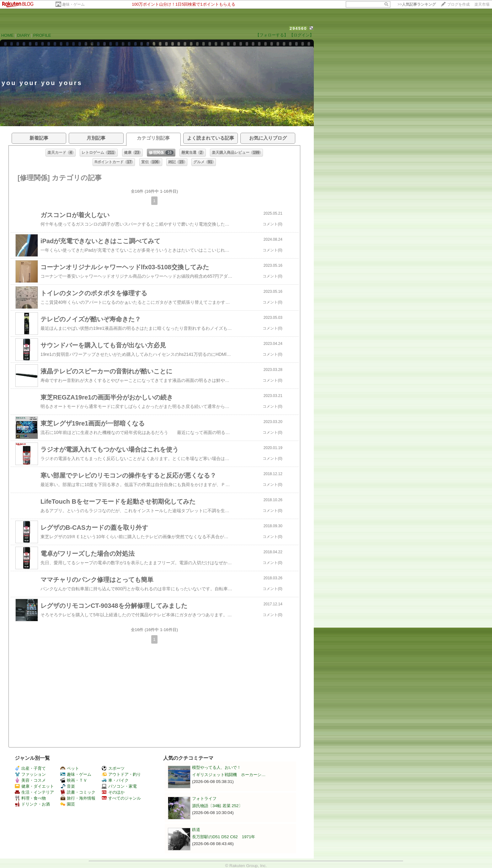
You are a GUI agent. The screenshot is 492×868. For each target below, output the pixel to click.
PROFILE (42, 35)
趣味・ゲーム (73, 4)
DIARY (24, 35)
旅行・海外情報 (78, 798)
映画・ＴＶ (74, 780)
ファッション (30, 774)
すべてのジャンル (121, 798)
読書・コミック (78, 792)
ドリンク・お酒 (32, 804)
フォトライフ (204, 798)
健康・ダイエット (34, 786)
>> (417, 4)
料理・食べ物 (30, 798)
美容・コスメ (30, 780)
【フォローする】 (272, 35)
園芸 (68, 804)
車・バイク (115, 780)
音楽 (68, 786)
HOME (8, 35)
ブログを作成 (458, 4)
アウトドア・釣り (121, 774)
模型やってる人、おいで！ (217, 767)
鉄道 (196, 830)
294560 (298, 28)
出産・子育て (30, 768)
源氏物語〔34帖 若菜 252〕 (217, 806)
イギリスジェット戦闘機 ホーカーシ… (229, 775)
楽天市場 (482, 4)
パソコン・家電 (119, 786)
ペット (70, 768)
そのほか (113, 792)
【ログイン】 (302, 35)
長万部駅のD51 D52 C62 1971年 (224, 837)
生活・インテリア (34, 792)
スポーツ (113, 768)
